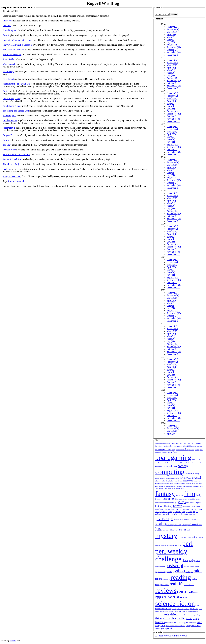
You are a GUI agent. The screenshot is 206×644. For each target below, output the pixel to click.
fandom (178, 489)
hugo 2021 (163, 512)
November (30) (174, 52)
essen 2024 (196, 486)
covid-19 (184, 478)
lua (158, 529)
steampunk (178, 611)
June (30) (171, 73)
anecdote (200, 446)
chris (186, 463)
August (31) (172, 111)
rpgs (159, 597)
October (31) (172, 50)
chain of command (172, 463)
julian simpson (178, 519)
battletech (165, 453)
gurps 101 (189, 503)
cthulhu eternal (160, 481)
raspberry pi (166, 579)
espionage (189, 484)
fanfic (182, 489)
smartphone (194, 609)
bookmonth (163, 463)
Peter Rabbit (8, 79)
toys (197, 619)
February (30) (173, 29)
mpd (177, 530)
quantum (188, 572)
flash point (169, 499)
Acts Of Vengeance (11, 99)
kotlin (161, 524)
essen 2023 (189, 486)
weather (170, 626)
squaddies (165, 611)
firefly (199, 495)
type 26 (171, 623)
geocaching (164, 503)
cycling (166, 481)
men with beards (170, 530)
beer (175, 452)
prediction (191, 567)
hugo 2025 (189, 512)
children (181, 463)
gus (193, 503)
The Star (7, 145)
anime (167, 449)
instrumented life (189, 515)
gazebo (198, 499)
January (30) (172, 426)
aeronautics (186, 446)
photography (188, 560)
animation (159, 450)
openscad (163, 545)
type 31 (176, 623)
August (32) (172, 45)
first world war (159, 499)
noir (185, 537)
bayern (170, 452)
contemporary (192, 473)
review (192, 585)
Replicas (7, 169)
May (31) (171, 37)
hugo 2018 (186, 509)
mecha (163, 530)
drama (158, 483)
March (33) (172, 32)
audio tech (191, 450)
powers (186, 567)
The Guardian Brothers (13, 50)
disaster (180, 481)
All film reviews (179, 636)
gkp (176, 502)
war (199, 622)
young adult (166, 628)
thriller (181, 618)
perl (187, 543)
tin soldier (189, 619)
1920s (157, 444)
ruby (168, 597)
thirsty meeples (166, 618)
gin (173, 503)
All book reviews (163, 636)
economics (177, 484)
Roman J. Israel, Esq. (12, 159)
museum (183, 530)
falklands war (171, 489)
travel (167, 623)
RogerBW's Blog (103, 3)
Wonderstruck (9, 64)
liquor (188, 525)
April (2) (171, 433)
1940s (165, 444)
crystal (197, 477)
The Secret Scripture (12, 54)
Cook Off (7, 26)
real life (177, 584)
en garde (183, 484)
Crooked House (10, 120)
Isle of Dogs (8, 72)
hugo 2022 (169, 512)
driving (164, 484)
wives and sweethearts (179, 626)
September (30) (174, 80)
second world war (163, 609)
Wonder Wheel (10, 150)
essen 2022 (182, 486)
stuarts (183, 611)
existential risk (163, 489)
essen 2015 (195, 484)
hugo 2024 (182, 512)
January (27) (172, 27)
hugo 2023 (176, 512)
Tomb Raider (9, 59)
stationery (171, 611)
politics (162, 566)
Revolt (6, 35)
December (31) (173, 55)
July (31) (171, 75)
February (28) (173, 63)
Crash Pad (7, 21)
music (189, 530)
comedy (183, 466)
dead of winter (173, 481)
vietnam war (193, 623)
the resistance (183, 615)
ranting (159, 579)
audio (185, 449)
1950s (169, 443)
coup (177, 478)
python (179, 571)
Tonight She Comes (12, 176)
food (186, 499)
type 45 (181, 623)
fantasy (165, 494)
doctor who (188, 481)
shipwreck (180, 609)
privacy (197, 567)
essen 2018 (169, 486)
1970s (178, 444)
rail (192, 572)
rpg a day (196, 592)
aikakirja (194, 446)
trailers (23, 181)
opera (168, 545)
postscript (174, 565)
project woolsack (160, 572)
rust (176, 597)
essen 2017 (162, 486)
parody (172, 545)
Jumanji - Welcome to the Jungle (18, 40)
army (174, 450)
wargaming (161, 625)
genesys (158, 503)
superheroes (195, 611)
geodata (170, 503)
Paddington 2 (9, 128)
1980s (182, 444)
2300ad (199, 443)
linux (184, 525)
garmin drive (191, 499)
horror (177, 506)
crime (190, 478)
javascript (164, 518)
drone (168, 484)
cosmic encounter (171, 478)
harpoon (198, 502)
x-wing (158, 628)
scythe (197, 605)
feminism (178, 495)
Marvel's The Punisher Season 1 (17, 45)
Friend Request (10, 30)
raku (198, 571)
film (10, 181)
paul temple (178, 545)
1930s (161, 444)
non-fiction (192, 537)
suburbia (188, 611)
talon (162, 615)
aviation (197, 450)
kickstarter (193, 519)
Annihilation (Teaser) (12, 106)
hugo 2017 (178, 509)
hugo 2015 (163, 509)
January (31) (172, 93)
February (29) (173, 96)
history (169, 506)
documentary (197, 481)
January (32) (172, 60)
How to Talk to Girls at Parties (17, 155)
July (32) (171, 42)
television (171, 614)
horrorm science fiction (189, 506)
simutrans (186, 609)
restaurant (187, 585)
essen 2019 (175, 486)
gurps (182, 502)
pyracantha (169, 572)
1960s (174, 444)
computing (170, 472)
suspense (158, 615)
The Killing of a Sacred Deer (16, 111)
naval (181, 537)
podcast (198, 561)
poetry (157, 567)
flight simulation (179, 499)
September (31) (174, 47)
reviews (16, 181)
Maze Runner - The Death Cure (17, 84)
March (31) (172, 65)
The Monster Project (12, 164)
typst (186, 622)
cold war (173, 466)
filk (182, 495)
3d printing (159, 446)
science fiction (175, 603)
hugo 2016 (171, 509)
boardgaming (173, 458)
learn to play (170, 525)
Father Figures (9, 116)
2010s (194, 444)
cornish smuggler (160, 478)
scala (183, 597)
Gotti (5, 91)
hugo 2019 (194, 509)
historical (160, 506)
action (166, 446)
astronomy (179, 450)
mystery (166, 536)
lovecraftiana (196, 524)
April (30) (171, 68)
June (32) (171, 40)
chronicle (190, 463)
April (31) (171, 34)
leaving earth (178, 525)
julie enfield (186, 519)
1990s (186, 444)
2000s (190, 444)
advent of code (175, 446)
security (174, 609)
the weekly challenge (195, 615)
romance (185, 591)
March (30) (172, 265)
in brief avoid (175, 514)
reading (181, 577)
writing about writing (194, 626)
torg (194, 619)
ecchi (172, 484)
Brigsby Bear (9, 135)
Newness (7, 140)
